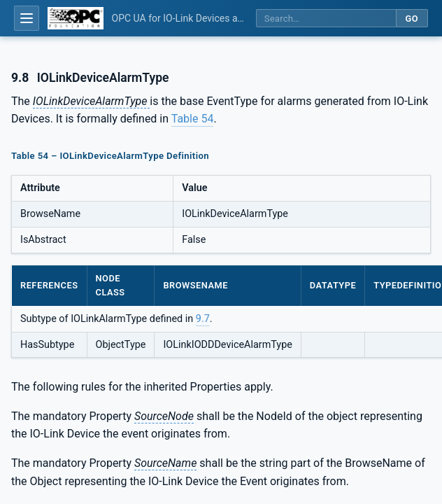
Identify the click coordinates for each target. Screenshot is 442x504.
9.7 (203, 319)
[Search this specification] (326, 19)
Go (412, 19)
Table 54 (193, 119)
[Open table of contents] (27, 18)
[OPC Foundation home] (76, 18)
